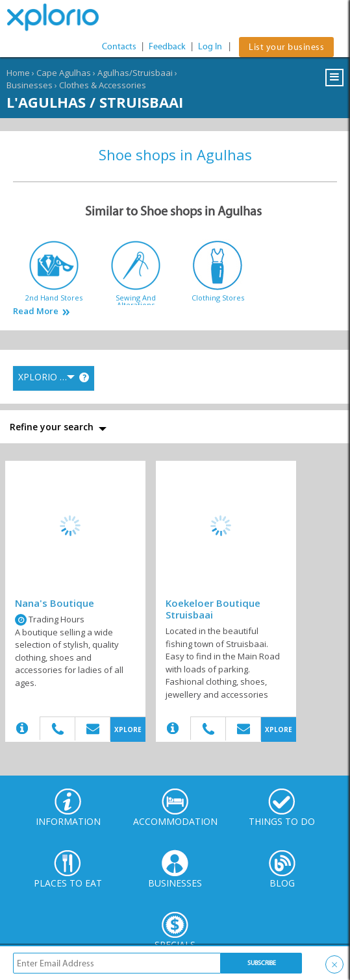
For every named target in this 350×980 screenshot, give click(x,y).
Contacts (119, 46)
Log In (210, 46)
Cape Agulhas (64, 73)
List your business (286, 47)
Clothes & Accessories (103, 85)
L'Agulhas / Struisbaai (95, 102)
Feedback (167, 46)
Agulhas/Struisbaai (135, 73)
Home (18, 73)
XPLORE (128, 729)
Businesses (30, 85)
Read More (36, 311)
